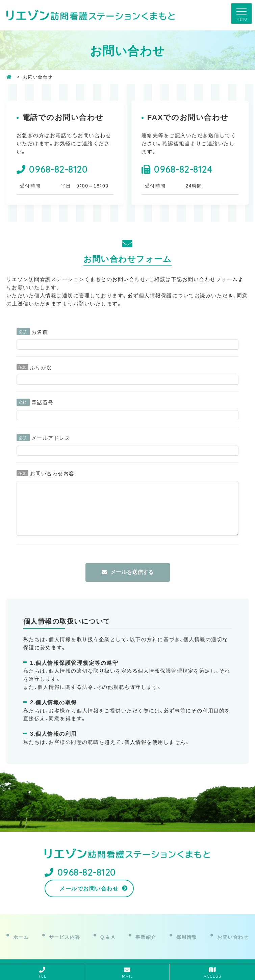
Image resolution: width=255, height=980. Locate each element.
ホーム (21, 930)
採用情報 (187, 930)
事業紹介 (146, 930)
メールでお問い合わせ (167, 884)
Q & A (108, 930)
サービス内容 (65, 930)
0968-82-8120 (58, 169)
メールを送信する (132, 583)
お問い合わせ (233, 930)
